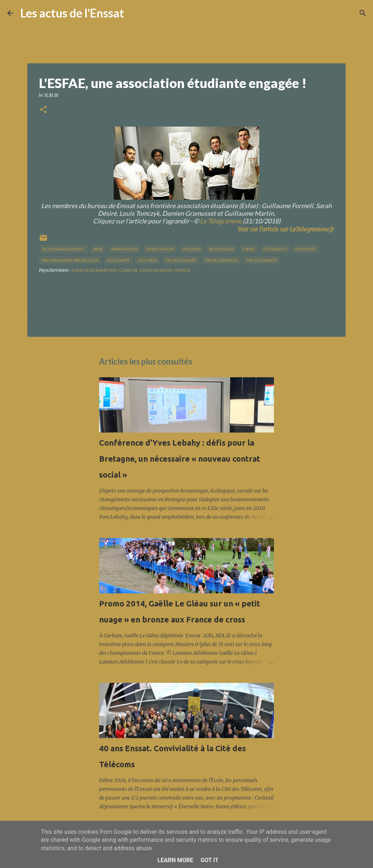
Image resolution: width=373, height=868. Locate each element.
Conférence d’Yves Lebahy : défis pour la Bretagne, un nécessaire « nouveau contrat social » (180, 459)
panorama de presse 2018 (70, 260)
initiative (305, 249)
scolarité (118, 260)
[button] (43, 110)
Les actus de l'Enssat (72, 13)
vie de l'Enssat (181, 260)
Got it (209, 860)
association (160, 249)
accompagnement (63, 249)
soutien (147, 260)
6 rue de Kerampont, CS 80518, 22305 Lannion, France (131, 270)
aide (98, 249)
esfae (249, 249)
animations (124, 249)
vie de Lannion (221, 260)
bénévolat (222, 249)
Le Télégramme (221, 221)
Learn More (175, 860)
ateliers (192, 249)
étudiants (275, 249)
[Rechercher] (134, 13)
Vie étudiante (262, 260)
